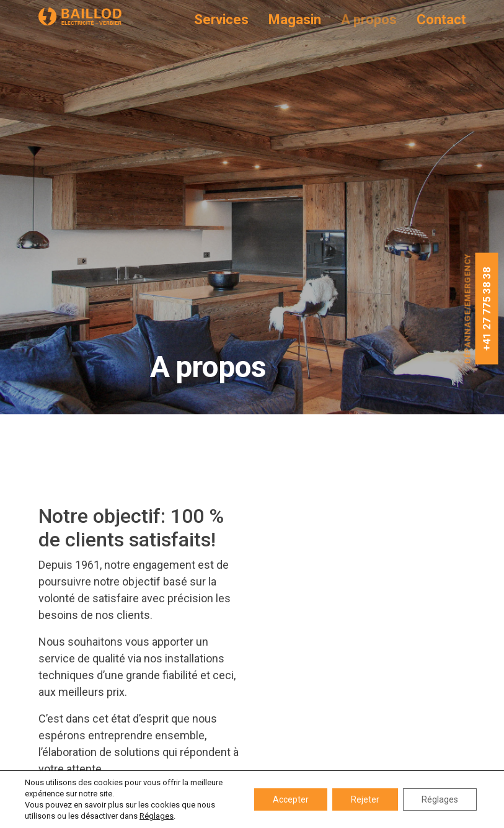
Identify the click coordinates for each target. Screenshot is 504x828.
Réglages (157, 816)
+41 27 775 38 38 (487, 309)
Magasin (295, 20)
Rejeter (365, 799)
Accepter (291, 799)
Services (221, 20)
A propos (369, 20)
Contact (441, 20)
